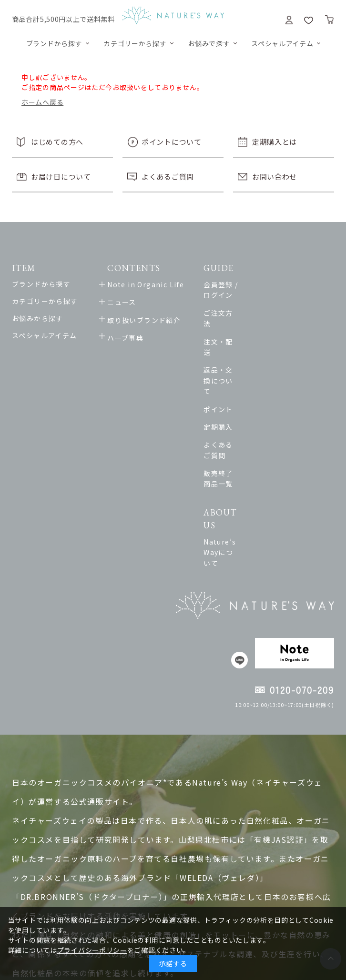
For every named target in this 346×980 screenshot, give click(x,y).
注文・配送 (247, 320)
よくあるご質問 (168, 177)
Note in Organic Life (148, 284)
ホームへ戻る (42, 102)
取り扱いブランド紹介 (146, 320)
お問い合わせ (275, 177)
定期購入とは (275, 142)
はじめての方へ (57, 142)
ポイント (244, 356)
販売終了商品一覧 (258, 409)
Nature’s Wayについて (268, 454)
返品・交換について (262, 338)
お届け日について (61, 177)
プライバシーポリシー (92, 950)
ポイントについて (172, 142)
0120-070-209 (302, 581)
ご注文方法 (247, 302)
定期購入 (244, 374)
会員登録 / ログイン (262, 284)
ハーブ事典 (128, 338)
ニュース (124, 302)
